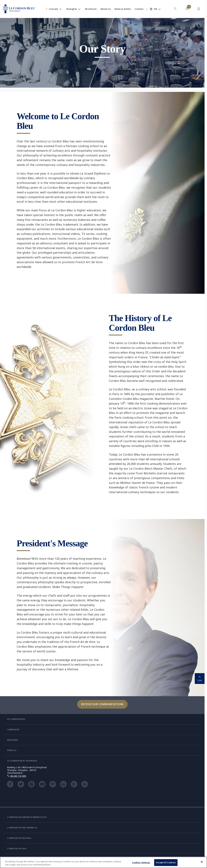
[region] (103, 862)
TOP (200, 678)
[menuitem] (175, 9)
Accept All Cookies (166, 862)
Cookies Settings (141, 862)
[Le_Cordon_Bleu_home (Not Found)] (19, 9)
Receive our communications (102, 704)
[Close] (202, 862)
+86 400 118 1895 (18, 776)
